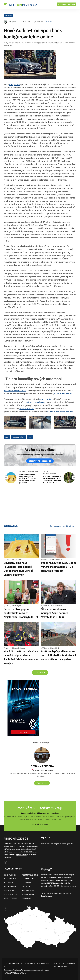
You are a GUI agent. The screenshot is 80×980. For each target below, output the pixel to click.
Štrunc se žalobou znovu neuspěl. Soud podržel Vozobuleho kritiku (56, 613)
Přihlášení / (63, 4)
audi (7, 437)
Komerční (8, 15)
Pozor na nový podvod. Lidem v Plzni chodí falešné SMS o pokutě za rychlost (58, 567)
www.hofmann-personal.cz (42, 770)
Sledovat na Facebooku (40, 461)
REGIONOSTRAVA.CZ (29, 894)
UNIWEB (66, 880)
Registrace (71, 4)
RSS (73, 844)
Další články (40, 673)
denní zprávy (21, 846)
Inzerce (44, 844)
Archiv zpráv (66, 844)
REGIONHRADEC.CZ (10, 898)
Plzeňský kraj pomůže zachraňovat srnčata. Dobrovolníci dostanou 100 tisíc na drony (52, 479)
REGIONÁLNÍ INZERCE (40, 824)
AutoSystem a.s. (13, 22)
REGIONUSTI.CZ (9, 890)
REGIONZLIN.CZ (27, 886)
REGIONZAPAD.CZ (10, 879)
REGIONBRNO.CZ (28, 883)
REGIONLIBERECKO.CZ (11, 894)
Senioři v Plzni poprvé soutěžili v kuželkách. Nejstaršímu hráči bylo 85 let (21, 613)
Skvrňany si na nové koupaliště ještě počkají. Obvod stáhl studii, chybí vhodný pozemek (28, 479)
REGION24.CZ (27, 898)
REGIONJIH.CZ (8, 883)
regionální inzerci (21, 855)
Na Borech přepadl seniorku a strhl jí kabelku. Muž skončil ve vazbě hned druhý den (59, 655)
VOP (48, 963)
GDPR (43, 963)
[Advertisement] (40, 504)
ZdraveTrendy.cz (46, 896)
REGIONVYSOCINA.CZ (29, 879)
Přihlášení (50, 844)
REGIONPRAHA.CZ (10, 886)
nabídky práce (8, 852)
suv (30, 437)
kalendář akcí (32, 849)
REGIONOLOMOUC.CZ (29, 890)
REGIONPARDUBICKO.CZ (30, 875)
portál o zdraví (57, 893)
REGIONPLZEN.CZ (10, 875)
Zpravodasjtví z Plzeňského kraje (62, 526)
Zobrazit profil (42, 783)
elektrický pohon (18, 437)
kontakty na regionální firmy (18, 849)
